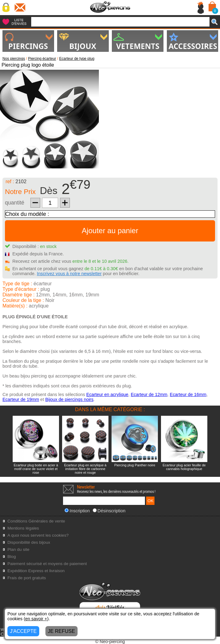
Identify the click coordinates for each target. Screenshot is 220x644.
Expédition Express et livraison (36, 571)
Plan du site (18, 549)
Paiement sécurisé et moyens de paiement (47, 564)
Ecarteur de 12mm (149, 394)
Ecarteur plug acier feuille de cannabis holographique (184, 467)
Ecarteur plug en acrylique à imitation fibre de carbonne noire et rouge (85, 469)
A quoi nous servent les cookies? (38, 535)
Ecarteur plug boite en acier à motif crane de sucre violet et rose (36, 469)
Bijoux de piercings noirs (69, 399)
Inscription (77, 511)
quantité (15, 203)
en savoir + (36, 619)
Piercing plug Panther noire (135, 465)
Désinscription (109, 511)
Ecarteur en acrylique (107, 394)
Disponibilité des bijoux (29, 542)
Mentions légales (23, 528)
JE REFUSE (61, 631)
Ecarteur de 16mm (188, 394)
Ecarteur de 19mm (21, 399)
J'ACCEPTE (23, 631)
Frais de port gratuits (27, 578)
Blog (12, 557)
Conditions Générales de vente (36, 521)
